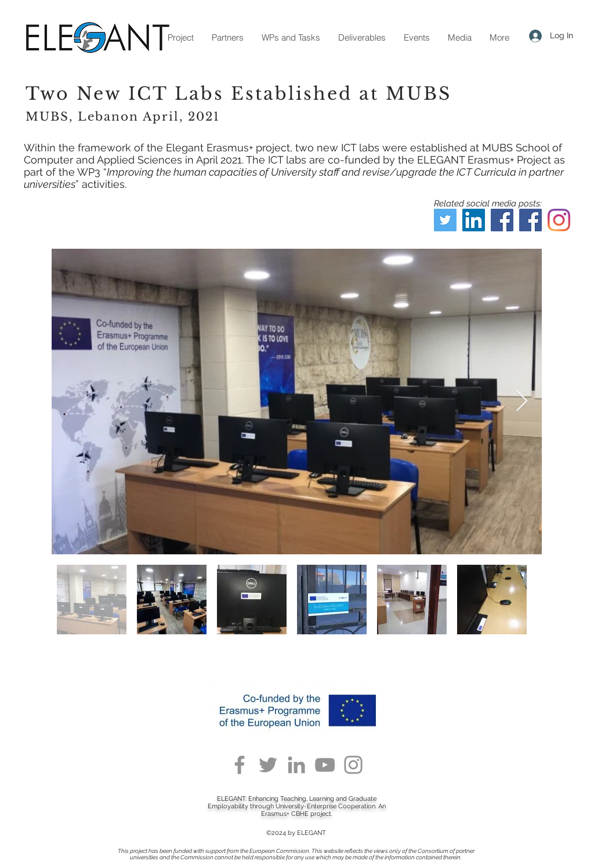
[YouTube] (325, 765)
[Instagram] (559, 220)
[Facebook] (502, 220)
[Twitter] (445, 220)
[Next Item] (522, 402)
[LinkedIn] (474, 220)
